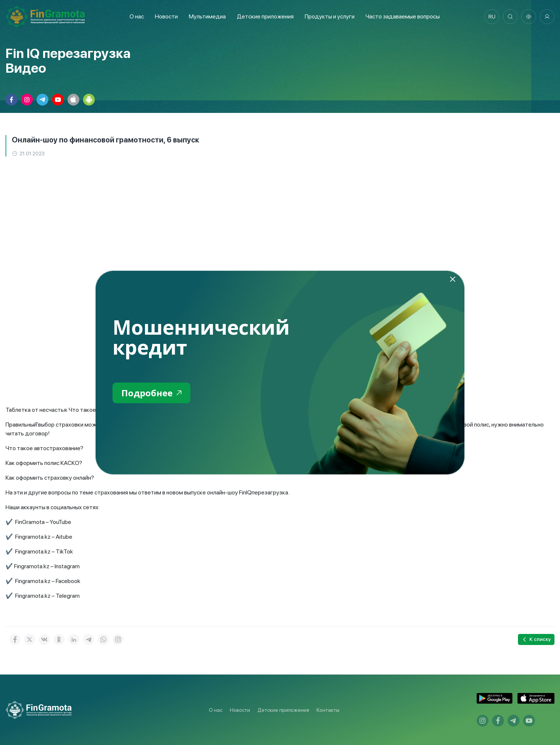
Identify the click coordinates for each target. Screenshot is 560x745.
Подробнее (151, 392)
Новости (166, 16)
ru (492, 17)
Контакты (328, 710)
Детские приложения (283, 710)
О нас (137, 16)
